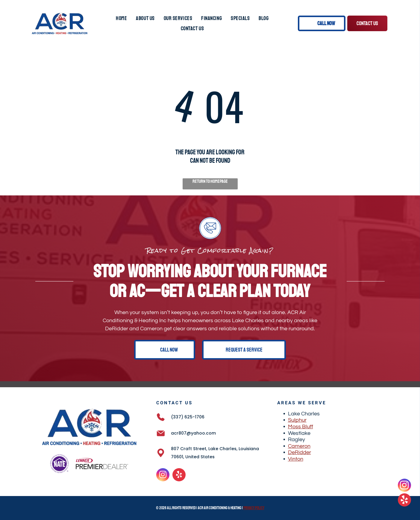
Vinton (296, 459)
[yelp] (179, 475)
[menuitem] (121, 18)
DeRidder (300, 452)
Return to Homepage (210, 181)
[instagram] (163, 475)
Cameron (299, 446)
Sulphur (297, 420)
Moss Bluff (301, 427)
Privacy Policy (254, 508)
